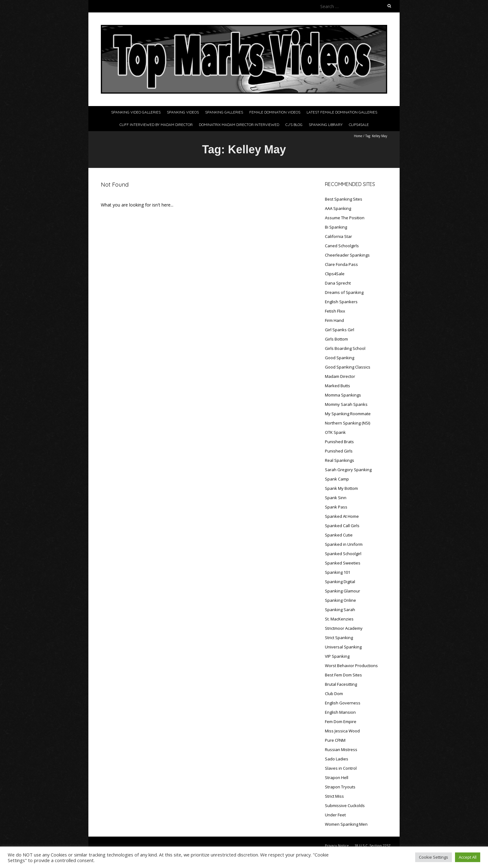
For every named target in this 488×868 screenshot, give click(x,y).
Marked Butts (338, 386)
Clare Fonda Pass (341, 264)
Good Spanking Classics (348, 367)
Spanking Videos (183, 112)
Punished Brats (339, 442)
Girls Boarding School (345, 348)
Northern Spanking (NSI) (347, 423)
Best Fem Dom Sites (343, 675)
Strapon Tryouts (340, 787)
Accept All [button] (468, 857)
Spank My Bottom (341, 488)
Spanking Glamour (343, 591)
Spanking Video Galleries (136, 112)
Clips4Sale (359, 125)
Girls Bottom (336, 339)
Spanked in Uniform (344, 544)
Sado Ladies (337, 759)
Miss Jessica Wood (342, 731)
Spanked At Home (342, 516)
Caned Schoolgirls (342, 246)
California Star (338, 236)
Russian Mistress (341, 750)
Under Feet (335, 815)
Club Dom (334, 694)
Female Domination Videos (275, 112)
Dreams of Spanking (344, 292)
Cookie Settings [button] (434, 857)
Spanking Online (340, 600)
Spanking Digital (340, 582)
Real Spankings (340, 460)
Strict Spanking (339, 638)
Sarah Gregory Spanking (348, 470)
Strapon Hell (337, 777)
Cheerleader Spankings (347, 255)
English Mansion (340, 712)
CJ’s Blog (294, 125)
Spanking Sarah (340, 610)
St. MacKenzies (339, 619)
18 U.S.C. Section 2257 (372, 845)
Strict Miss (334, 796)
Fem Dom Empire (341, 722)
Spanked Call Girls (342, 526)
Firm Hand (334, 320)
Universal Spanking (343, 647)
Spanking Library (326, 125)
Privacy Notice (337, 845)
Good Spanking (340, 358)
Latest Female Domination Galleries (342, 112)
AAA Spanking (338, 208)
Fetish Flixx (335, 311)
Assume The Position (345, 218)
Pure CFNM (335, 740)
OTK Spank (335, 432)
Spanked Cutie (339, 535)
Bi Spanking (336, 227)
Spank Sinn (336, 498)
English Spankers (341, 302)
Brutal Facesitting (341, 684)
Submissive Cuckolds (345, 805)
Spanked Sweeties (343, 563)
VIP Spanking (337, 656)
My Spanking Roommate (348, 414)
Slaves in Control (341, 768)
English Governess (343, 703)
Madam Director (340, 376)
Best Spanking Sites (344, 199)
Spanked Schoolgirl (343, 554)
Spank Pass (336, 507)
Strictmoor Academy (344, 628)
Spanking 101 (338, 572)
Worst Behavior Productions (351, 666)
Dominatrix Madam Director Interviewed (239, 125)
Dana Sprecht (338, 283)
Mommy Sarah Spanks (346, 404)
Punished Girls (339, 451)
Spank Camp (337, 479)
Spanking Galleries (224, 112)
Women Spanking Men (346, 824)
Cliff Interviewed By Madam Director (156, 125)
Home (358, 136)
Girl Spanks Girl (340, 330)
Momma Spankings (343, 395)
